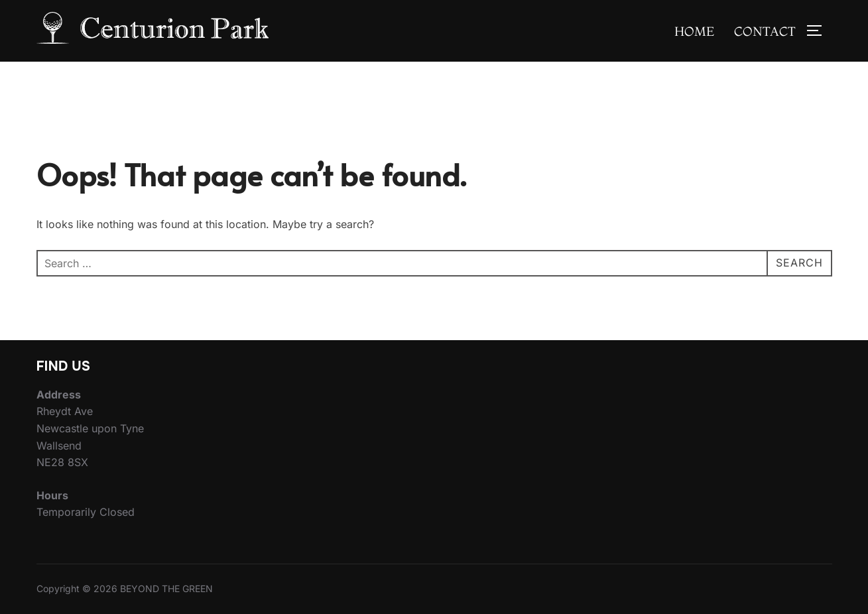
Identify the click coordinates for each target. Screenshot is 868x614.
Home (694, 31)
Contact (765, 31)
